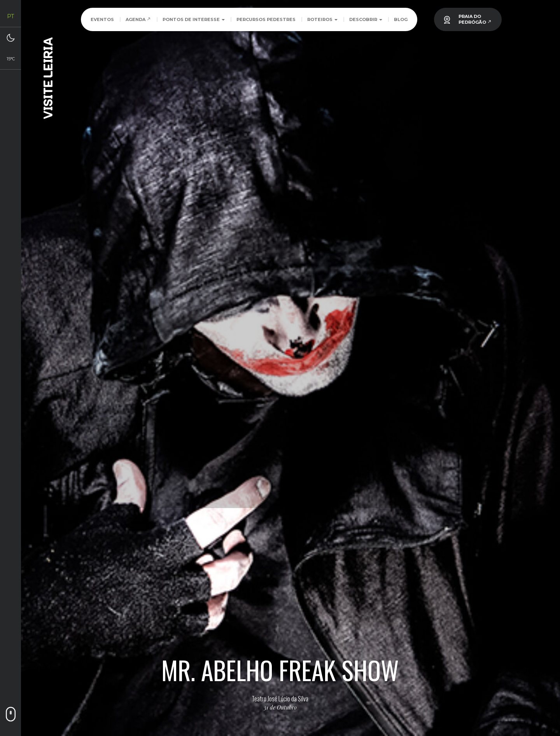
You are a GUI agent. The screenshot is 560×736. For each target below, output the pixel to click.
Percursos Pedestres (266, 19)
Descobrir (366, 19)
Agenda (138, 19)
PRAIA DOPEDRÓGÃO (475, 19)
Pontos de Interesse (194, 19)
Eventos (102, 19)
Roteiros (322, 19)
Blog (401, 19)
